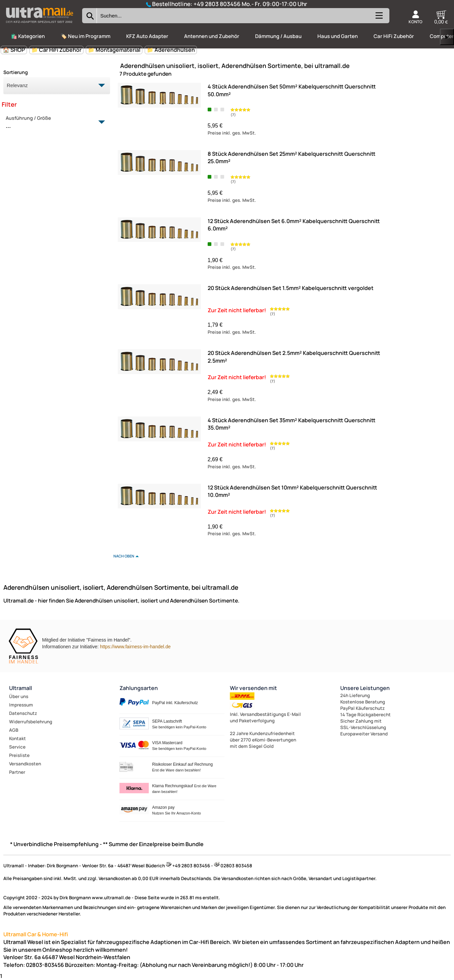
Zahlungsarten (139, 688)
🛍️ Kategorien (28, 36)
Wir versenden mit (253, 688)
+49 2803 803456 (217, 4)
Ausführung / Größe (53, 122)
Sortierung (16, 72)
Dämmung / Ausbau (278, 36)
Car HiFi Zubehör (394, 36)
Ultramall (21, 688)
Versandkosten (25, 764)
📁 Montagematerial (114, 50)
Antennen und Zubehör (212, 36)
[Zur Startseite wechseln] (39, 25)
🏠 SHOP (14, 50)
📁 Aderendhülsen (171, 50)
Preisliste (19, 755)
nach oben (124, 556)
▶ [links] (447, 37)
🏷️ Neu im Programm (85, 36)
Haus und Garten (338, 36)
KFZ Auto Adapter (147, 36)
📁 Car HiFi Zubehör (56, 50)
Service (17, 747)
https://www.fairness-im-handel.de (135, 647)
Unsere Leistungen (365, 688)
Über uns (19, 696)
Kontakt (18, 738)
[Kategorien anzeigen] (379, 18)
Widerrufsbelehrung (31, 722)
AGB (14, 730)
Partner (17, 772)
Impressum (21, 705)
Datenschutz (23, 713)
